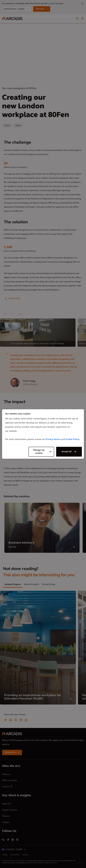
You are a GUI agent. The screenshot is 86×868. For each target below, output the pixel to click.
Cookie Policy (73, 439)
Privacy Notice (53, 439)
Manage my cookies (39, 452)
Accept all (67, 452)
